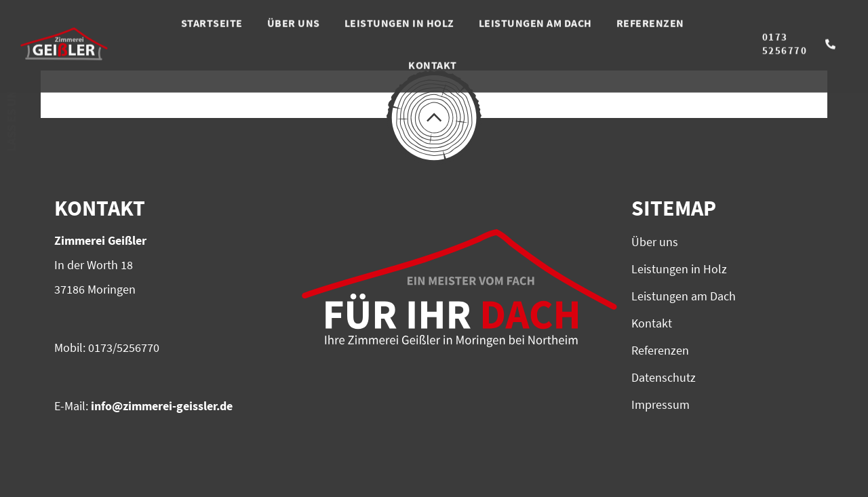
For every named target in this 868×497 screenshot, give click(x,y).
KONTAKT (433, 54)
